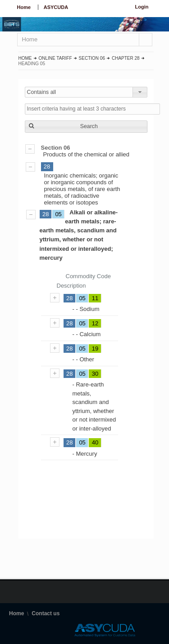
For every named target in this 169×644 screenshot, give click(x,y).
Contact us (46, 613)
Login (142, 7)
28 (47, 167)
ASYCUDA (56, 7)
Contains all (42, 92)
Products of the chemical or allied (86, 151)
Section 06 (92, 58)
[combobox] (86, 92)
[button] (86, 127)
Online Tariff (55, 58)
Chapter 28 (126, 58)
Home (24, 7)
